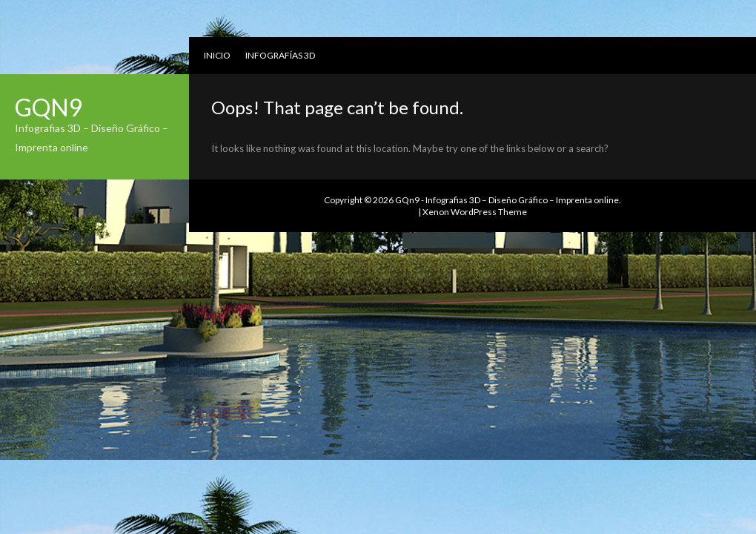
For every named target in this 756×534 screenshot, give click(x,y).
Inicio (217, 55)
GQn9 (49, 107)
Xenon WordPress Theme (475, 212)
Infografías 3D (280, 55)
